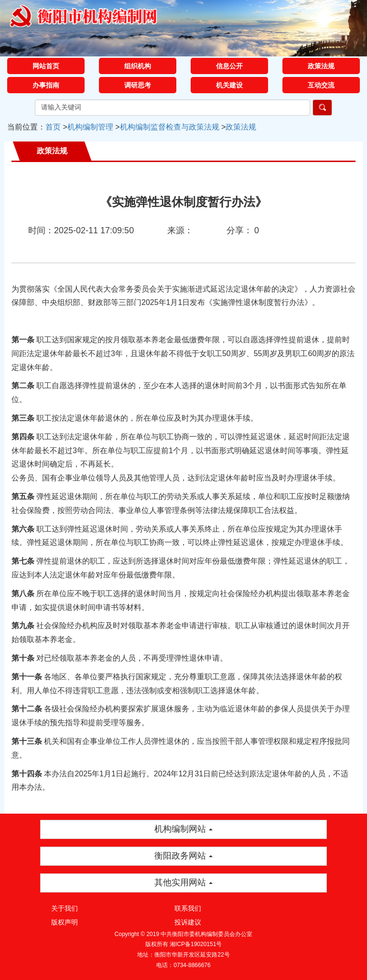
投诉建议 (188, 922)
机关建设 (229, 85)
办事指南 (46, 85)
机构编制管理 (90, 127)
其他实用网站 (183, 882)
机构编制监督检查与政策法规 (170, 127)
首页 (53, 127)
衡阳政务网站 (183, 856)
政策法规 (321, 66)
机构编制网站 (183, 829)
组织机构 (138, 66)
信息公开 (229, 66)
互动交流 (321, 85)
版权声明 (65, 922)
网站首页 (46, 66)
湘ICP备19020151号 (196, 944)
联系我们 (188, 908)
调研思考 (138, 85)
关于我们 (65, 908)
